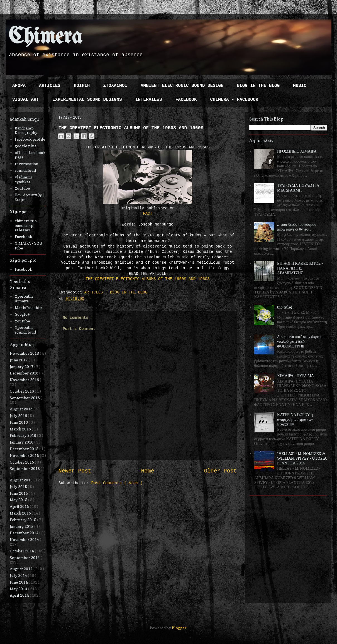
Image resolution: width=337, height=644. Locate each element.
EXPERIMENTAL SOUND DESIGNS (87, 100)
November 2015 (25, 455)
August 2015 (22, 480)
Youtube (22, 188)
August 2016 (22, 409)
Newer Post (75, 471)
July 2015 (19, 487)
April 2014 (20, 595)
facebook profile (30, 139)
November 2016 (25, 380)
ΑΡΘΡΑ (19, 86)
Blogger (179, 628)
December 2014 (25, 533)
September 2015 (25, 468)
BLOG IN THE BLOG (258, 86)
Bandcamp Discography (26, 130)
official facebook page (30, 155)
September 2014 (25, 558)
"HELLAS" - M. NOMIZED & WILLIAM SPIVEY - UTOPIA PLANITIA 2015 (302, 458)
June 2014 (19, 582)
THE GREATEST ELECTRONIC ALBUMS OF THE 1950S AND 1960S (147, 279)
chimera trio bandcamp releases (26, 225)
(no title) (285, 307)
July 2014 (19, 575)
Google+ (22, 314)
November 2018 (25, 353)
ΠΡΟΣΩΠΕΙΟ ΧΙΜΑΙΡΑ (297, 151)
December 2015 (25, 449)
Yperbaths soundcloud (25, 330)
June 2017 (19, 360)
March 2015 (21, 513)
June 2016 (19, 422)
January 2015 (22, 526)
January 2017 (22, 367)
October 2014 (22, 551)
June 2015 (19, 493)
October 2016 (22, 391)
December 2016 (25, 373)
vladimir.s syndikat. (24, 179)
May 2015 (19, 500)
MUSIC (300, 86)
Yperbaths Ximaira (24, 298)
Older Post (220, 471)
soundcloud (25, 170)
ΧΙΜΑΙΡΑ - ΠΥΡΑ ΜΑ (296, 375)
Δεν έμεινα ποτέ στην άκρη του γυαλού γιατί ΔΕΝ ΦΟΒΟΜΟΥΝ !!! (301, 341)
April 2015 (20, 506)
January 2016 (22, 442)
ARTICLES (50, 86)
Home (147, 471)
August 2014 (22, 569)
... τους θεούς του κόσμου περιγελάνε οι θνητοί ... (297, 227)
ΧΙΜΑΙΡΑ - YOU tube (29, 246)
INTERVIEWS (149, 100)
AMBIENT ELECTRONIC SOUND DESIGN (182, 86)
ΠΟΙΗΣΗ (82, 86)
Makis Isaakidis (28, 308)
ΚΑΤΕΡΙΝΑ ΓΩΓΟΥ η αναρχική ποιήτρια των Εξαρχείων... (295, 419)
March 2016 (21, 429)
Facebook (24, 237)
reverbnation (26, 164)
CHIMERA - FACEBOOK (234, 100)
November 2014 (25, 539)
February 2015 (23, 520)
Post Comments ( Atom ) (117, 483)
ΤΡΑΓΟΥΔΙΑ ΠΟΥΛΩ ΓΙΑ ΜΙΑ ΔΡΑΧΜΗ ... (298, 188)
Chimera (45, 37)
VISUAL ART (26, 100)
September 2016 (25, 398)
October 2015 (22, 462)
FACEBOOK (186, 100)
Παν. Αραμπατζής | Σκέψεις (30, 197)
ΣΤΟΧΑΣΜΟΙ (115, 86)
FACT (148, 214)
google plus (25, 146)
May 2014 (19, 589)
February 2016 (23, 435)
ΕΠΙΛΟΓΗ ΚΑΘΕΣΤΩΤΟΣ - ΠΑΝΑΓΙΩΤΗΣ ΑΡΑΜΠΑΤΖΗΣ (300, 268)
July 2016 (19, 416)
